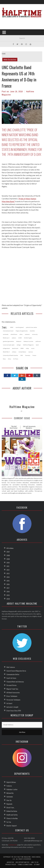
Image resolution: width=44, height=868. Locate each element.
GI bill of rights (28, 338)
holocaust (19, 341)
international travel (8, 331)
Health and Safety (12, 815)
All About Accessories (13, 692)
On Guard (9, 703)
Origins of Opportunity (33, 305)
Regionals (9, 804)
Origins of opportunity (22, 331)
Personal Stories (11, 685)
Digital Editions (11, 782)
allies (21, 334)
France (34, 355)
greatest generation (8, 341)
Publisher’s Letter (12, 789)
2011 (8, 566)
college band (6, 348)
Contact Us (13, 845)
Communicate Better (13, 674)
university (35, 334)
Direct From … (11, 807)
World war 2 (6, 338)
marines (31, 352)
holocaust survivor (28, 341)
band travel (15, 348)
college (19, 345)
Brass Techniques (12, 696)
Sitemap (37, 864)
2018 (8, 592)
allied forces (14, 334)
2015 (8, 581)
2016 (8, 584)
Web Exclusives (10, 59)
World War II (6, 352)
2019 (8, 595)
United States (22, 352)
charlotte (32, 331)
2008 (8, 555)
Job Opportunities (22, 862)
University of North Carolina (10, 355)
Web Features (11, 667)
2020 (8, 599)
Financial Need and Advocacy (15, 682)
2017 (8, 588)
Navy (4, 359)
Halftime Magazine (28, 345)
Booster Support (12, 826)
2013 (8, 573)
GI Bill (20, 338)
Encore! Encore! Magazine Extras (16, 671)
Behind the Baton (12, 811)
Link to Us (35, 862)
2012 (8, 570)
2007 (8, 552)
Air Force (16, 359)
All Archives (10, 548)
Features (9, 786)
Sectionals (10, 797)
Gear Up (9, 800)
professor (38, 341)
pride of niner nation (31, 327)
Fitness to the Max (12, 818)
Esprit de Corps (11, 678)
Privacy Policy (11, 864)
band (37, 345)
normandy (6, 334)
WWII (22, 348)
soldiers (14, 338)
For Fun (9, 822)
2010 (8, 563)
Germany (28, 355)
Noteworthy (10, 793)
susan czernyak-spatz (9, 345)
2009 (8, 559)
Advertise (10, 862)
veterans (27, 334)
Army (9, 359)
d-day (27, 348)
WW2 (12, 327)
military (14, 352)
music (33, 348)
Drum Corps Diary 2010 (14, 711)
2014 (8, 577)
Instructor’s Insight (12, 707)
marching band (20, 327)
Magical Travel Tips (12, 689)
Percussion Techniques (13, 700)
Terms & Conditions (25, 864)
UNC (22, 355)
